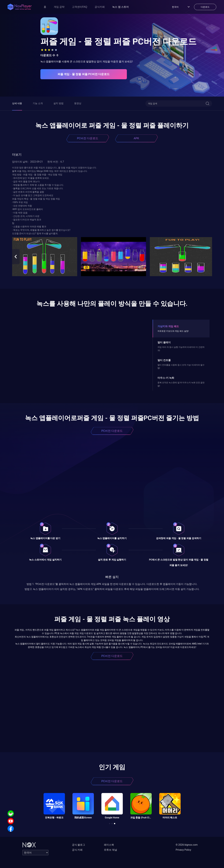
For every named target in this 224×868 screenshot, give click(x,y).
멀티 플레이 (164, 342)
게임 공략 (59, 7)
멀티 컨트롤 (164, 360)
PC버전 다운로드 (88, 138)
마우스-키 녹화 (166, 378)
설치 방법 (58, 103)
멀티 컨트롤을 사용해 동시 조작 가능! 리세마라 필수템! (181, 366)
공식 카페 (77, 850)
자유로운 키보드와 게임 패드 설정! (173, 331)
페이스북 (109, 845)
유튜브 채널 (111, 850)
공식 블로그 (79, 845)
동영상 (78, 103)
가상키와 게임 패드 (168, 326)
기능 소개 (38, 103)
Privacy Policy (184, 850)
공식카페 (100, 7)
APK (136, 138)
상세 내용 (17, 103)
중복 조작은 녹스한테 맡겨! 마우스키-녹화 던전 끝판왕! (181, 384)
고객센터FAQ (80, 7)
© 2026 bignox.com (187, 845)
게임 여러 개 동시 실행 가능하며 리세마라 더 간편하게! (181, 349)
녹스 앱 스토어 (120, 7)
